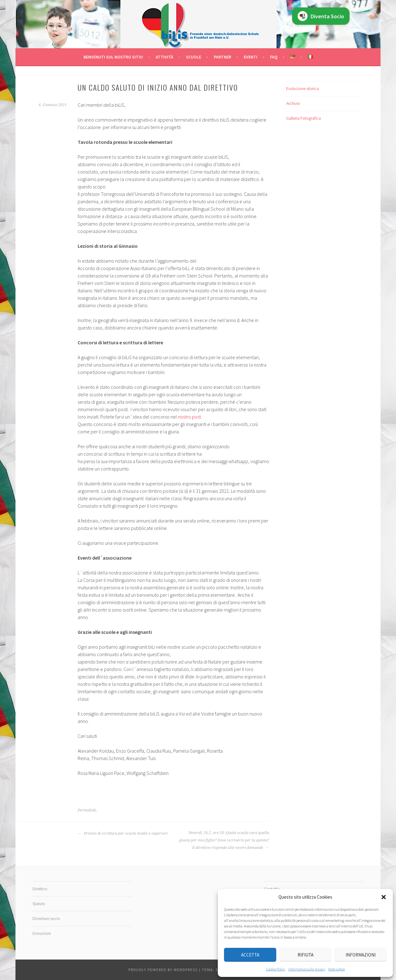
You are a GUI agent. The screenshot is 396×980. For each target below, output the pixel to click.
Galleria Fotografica (303, 118)
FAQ (274, 57)
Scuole (194, 57)
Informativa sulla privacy (307, 969)
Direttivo (40, 889)
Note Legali (337, 969)
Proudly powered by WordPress (163, 970)
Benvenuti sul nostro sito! (113, 57)
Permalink (87, 810)
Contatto (272, 889)
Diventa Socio (321, 16)
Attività (164, 57)
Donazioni (42, 933)
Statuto (39, 904)
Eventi (251, 57)
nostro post (189, 417)
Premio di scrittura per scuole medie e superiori (123, 833)
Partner (222, 57)
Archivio (293, 103)
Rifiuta (306, 955)
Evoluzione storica (302, 88)
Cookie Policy (276, 969)
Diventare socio (46, 918)
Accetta (250, 955)
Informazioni (361, 955)
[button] (384, 897)
